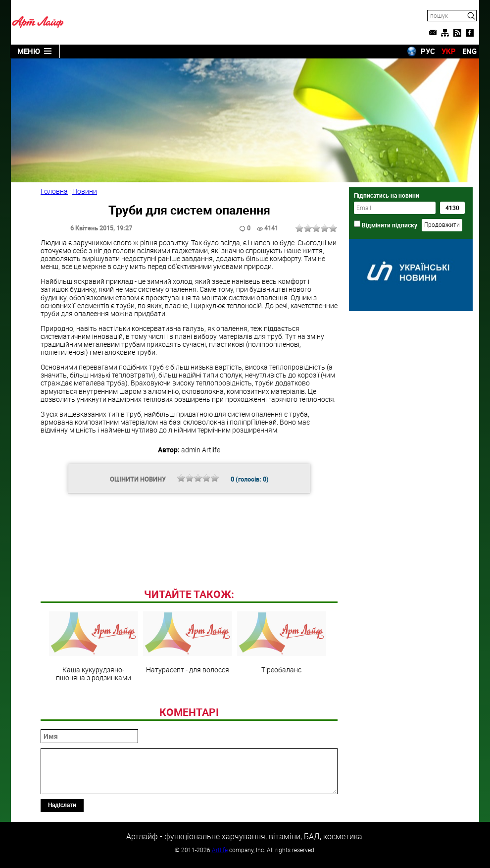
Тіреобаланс (282, 643)
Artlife (220, 850)
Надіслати (62, 805)
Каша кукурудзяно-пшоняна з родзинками (94, 647)
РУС (428, 51)
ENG (469, 51)
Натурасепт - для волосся (188, 643)
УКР (449, 51)
